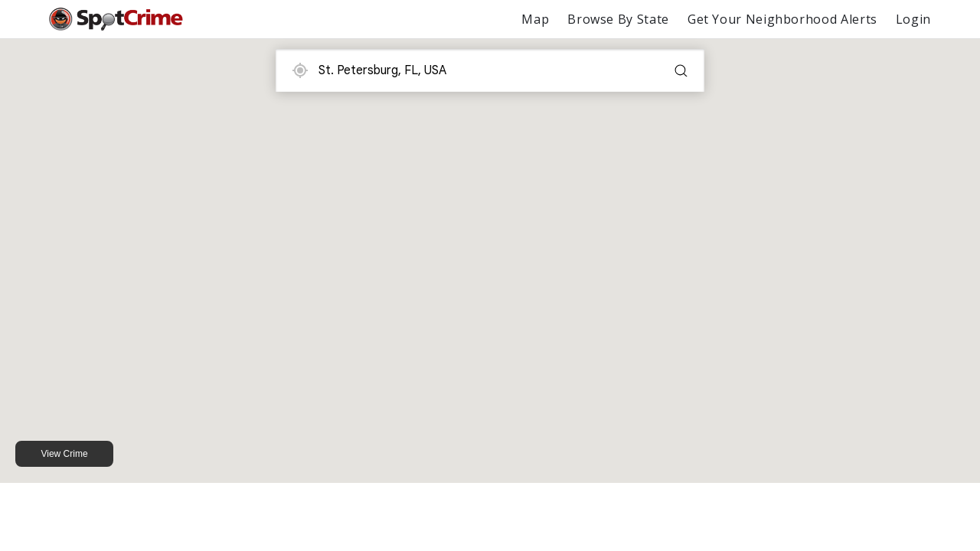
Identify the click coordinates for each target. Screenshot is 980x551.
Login (913, 19)
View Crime (64, 454)
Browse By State (618, 19)
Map (535, 19)
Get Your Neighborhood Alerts (782, 19)
